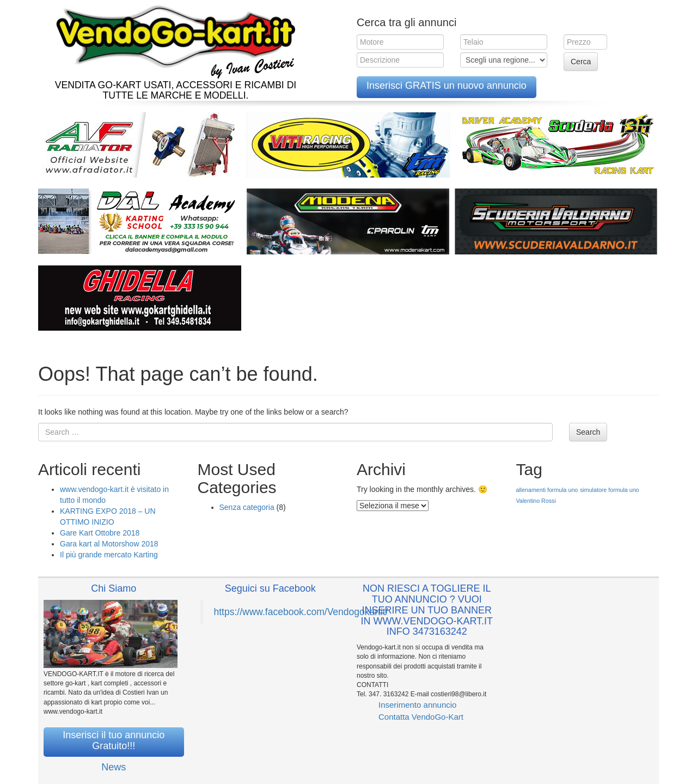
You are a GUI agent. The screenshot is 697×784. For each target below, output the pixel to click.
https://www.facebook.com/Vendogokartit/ (301, 612)
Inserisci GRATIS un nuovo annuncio (447, 86)
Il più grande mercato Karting (109, 555)
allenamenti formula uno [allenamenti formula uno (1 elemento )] (547, 490)
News (114, 767)
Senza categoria (247, 507)
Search (588, 432)
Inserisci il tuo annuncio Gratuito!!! (114, 740)
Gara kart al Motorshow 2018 (109, 544)
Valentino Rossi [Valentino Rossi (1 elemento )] (536, 501)
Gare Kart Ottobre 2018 (100, 533)
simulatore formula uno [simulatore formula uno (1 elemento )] (609, 490)
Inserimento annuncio (417, 705)
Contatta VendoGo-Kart (421, 717)
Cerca (581, 62)
